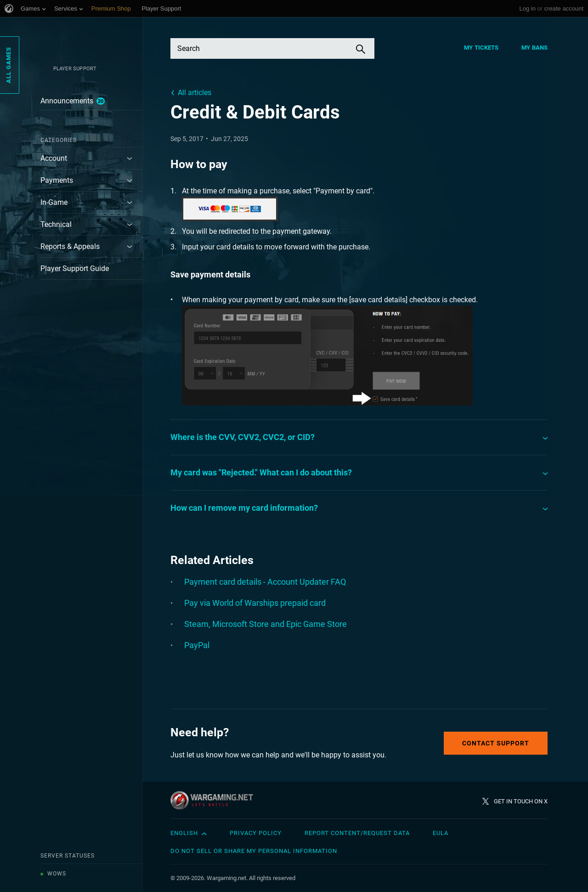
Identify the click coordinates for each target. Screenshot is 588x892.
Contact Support (496, 743)
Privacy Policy (256, 833)
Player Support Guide (75, 268)
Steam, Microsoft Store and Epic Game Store (266, 624)
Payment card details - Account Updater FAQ (265, 582)
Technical (56, 224)
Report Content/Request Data (357, 833)
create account (564, 8)
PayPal (197, 645)
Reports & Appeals (70, 246)
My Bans (534, 48)
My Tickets (481, 48)
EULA (441, 833)
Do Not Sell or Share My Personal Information (254, 851)
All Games (8, 65)
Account (54, 158)
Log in (527, 8)
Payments (57, 180)
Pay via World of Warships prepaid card (255, 603)
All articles (195, 93)
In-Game (54, 202)
